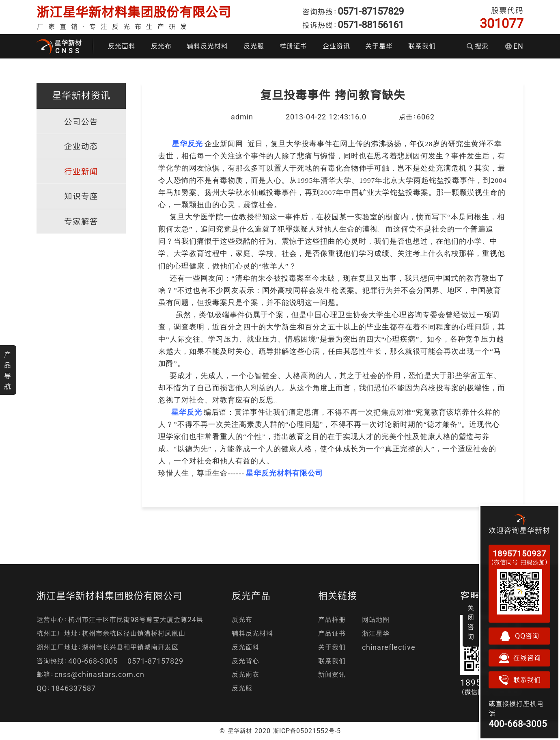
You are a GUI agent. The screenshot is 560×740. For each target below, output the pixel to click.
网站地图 (376, 620)
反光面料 (122, 46)
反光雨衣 (246, 674)
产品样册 (332, 620)
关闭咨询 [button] (471, 622)
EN (514, 46)
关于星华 (379, 46)
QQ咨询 (519, 636)
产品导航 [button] (8, 370)
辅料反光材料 (207, 46)
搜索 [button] (478, 46)
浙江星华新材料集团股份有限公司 (134, 12)
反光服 (254, 46)
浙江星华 (376, 633)
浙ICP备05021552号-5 (307, 731)
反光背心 (246, 661)
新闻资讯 (332, 674)
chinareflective (389, 647)
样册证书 (293, 46)
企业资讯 (336, 46)
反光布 (161, 46)
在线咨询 (519, 658)
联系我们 (422, 46)
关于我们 (332, 647)
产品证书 (332, 633)
